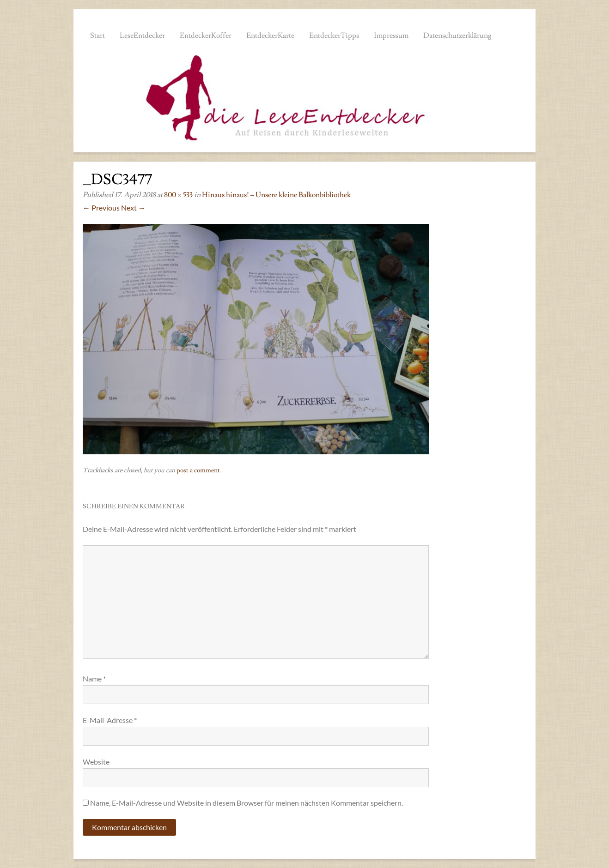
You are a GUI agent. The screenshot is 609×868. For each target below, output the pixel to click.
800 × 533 (178, 195)
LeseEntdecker (142, 36)
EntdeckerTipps (334, 36)
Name (94, 678)
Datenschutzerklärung (457, 36)
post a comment (198, 470)
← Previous (101, 208)
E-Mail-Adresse (110, 720)
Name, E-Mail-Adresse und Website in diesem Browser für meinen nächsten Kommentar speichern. (247, 803)
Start (97, 36)
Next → (133, 208)
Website (96, 762)
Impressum (391, 36)
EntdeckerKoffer (206, 36)
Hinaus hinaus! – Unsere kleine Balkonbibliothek (276, 195)
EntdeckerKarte (270, 36)
